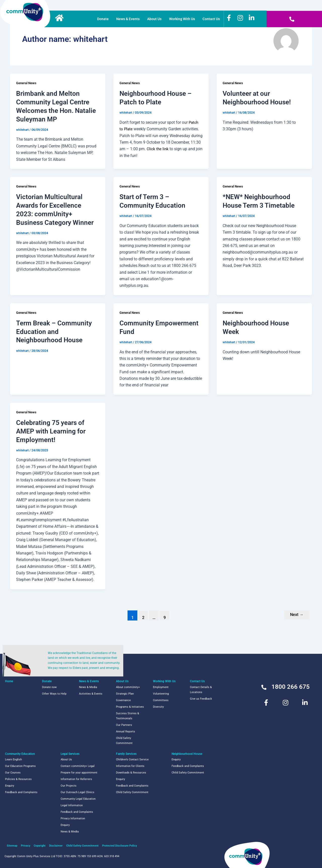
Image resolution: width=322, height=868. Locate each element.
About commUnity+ (128, 687)
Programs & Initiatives (130, 707)
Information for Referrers (76, 779)
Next (296, 615)
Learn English (13, 759)
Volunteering (161, 694)
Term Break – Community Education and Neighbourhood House (54, 332)
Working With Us (182, 19)
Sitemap (12, 846)
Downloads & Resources (131, 773)
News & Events (128, 19)
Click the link (158, 149)
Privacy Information (73, 818)
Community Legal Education (78, 799)
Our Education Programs (20, 766)
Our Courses (13, 773)
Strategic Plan (125, 694)
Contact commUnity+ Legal (78, 766)
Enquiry (10, 786)
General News (27, 83)
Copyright (40, 846)
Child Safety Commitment (124, 741)
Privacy (26, 846)
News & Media (88, 687)
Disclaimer (56, 846)
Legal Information (72, 805)
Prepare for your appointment (79, 773)
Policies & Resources (18, 779)
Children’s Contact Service (132, 759)
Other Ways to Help (54, 694)
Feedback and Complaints (21, 792)
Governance (123, 700)
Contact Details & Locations (201, 690)
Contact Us (211, 19)
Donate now (49, 687)
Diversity (158, 707)
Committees (161, 700)
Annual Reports (126, 732)
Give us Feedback (201, 699)
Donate (103, 19)
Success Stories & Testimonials (128, 716)
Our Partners (124, 725)
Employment (161, 687)
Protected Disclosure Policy (119, 846)
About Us (154, 19)
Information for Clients (130, 766)
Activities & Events (91, 694)
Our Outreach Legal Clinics (77, 792)
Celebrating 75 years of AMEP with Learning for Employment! (51, 431)
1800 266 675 (291, 687)
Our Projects (69, 786)
